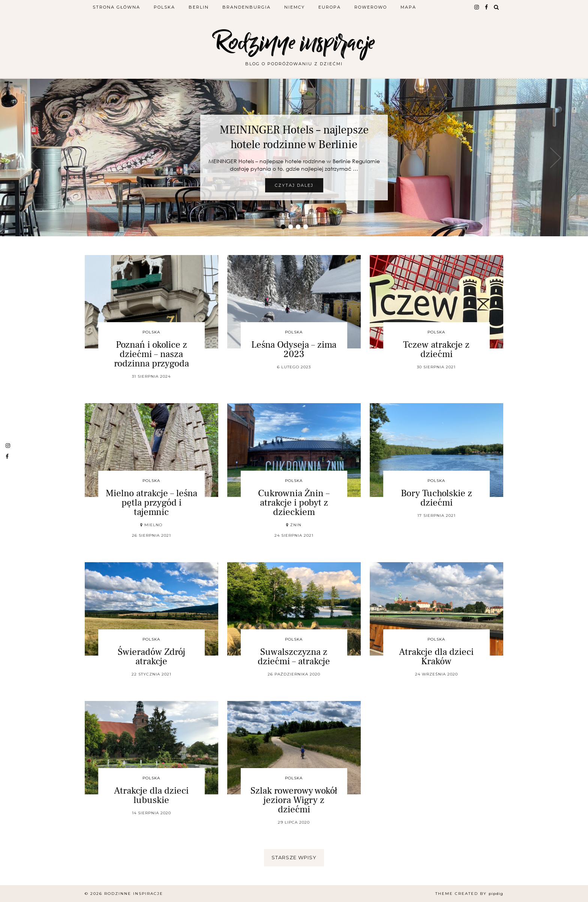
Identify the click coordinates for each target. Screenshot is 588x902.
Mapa (408, 7)
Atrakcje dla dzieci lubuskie (151, 795)
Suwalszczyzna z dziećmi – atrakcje (294, 657)
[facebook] (487, 7)
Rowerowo (371, 7)
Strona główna (116, 7)
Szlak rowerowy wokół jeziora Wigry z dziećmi (294, 800)
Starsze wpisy (294, 857)
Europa (330, 7)
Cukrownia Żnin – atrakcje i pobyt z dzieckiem (294, 503)
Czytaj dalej (294, 185)
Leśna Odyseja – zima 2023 (294, 349)
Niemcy (295, 7)
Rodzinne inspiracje (294, 42)
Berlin (199, 7)
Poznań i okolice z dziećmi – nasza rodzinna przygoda (151, 354)
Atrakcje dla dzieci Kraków (436, 657)
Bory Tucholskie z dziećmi (436, 498)
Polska (164, 7)
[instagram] (477, 7)
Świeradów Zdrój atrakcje (151, 657)
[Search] (497, 7)
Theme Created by (469, 894)
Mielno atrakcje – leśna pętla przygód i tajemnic (151, 503)
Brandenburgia (247, 7)
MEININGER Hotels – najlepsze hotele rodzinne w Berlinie (294, 137)
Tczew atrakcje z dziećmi (436, 349)
